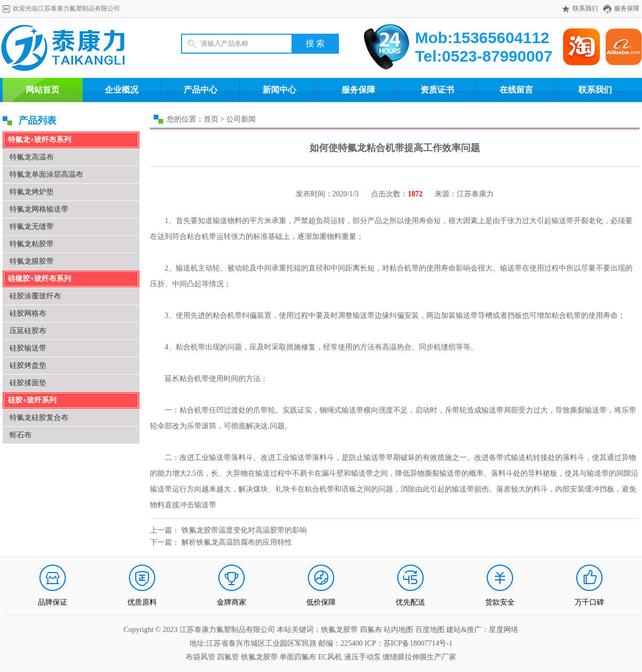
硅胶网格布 (28, 313)
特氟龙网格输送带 (39, 209)
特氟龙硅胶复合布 (39, 418)
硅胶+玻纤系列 (32, 400)
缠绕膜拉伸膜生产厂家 (419, 657)
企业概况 (122, 90)
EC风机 (330, 657)
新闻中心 (279, 90)
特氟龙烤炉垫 (32, 192)
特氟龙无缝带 (32, 227)
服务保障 (627, 8)
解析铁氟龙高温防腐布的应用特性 (237, 542)
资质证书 (437, 90)
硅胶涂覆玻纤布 (35, 296)
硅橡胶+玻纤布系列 (39, 279)
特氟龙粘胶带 (32, 244)
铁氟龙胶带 (259, 657)
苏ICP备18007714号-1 (418, 643)
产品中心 (200, 90)
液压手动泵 (363, 657)
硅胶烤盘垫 (28, 365)
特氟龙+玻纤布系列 (39, 140)
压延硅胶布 (28, 331)
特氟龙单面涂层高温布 (46, 174)
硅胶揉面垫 (28, 383)
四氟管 (228, 657)
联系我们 (585, 8)
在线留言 (516, 90)
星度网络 (504, 630)
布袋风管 (200, 657)
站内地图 (399, 630)
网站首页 (43, 90)
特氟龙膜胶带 (32, 261)
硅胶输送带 (28, 348)
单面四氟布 (298, 657)
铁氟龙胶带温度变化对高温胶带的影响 (244, 530)
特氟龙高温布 (32, 157)
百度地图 (430, 630)
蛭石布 (21, 435)
